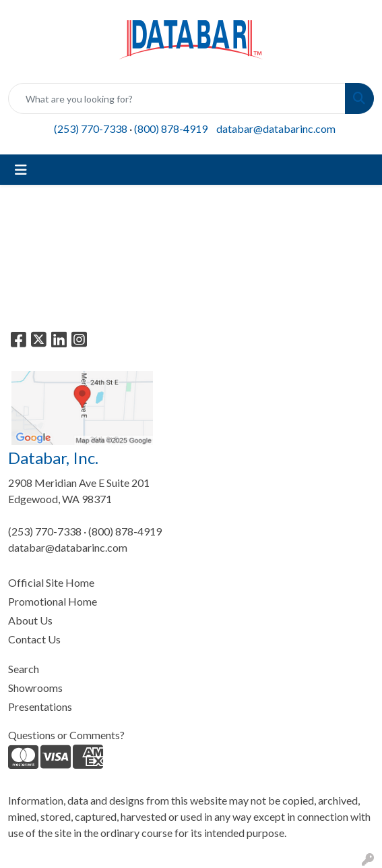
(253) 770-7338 (91, 128)
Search (24, 669)
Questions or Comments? (66, 735)
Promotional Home (53, 601)
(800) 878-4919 (171, 128)
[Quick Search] (177, 98)
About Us (30, 620)
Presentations (40, 706)
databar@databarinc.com (276, 128)
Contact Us (34, 639)
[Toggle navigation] (21, 170)
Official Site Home (51, 582)
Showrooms (35, 688)
